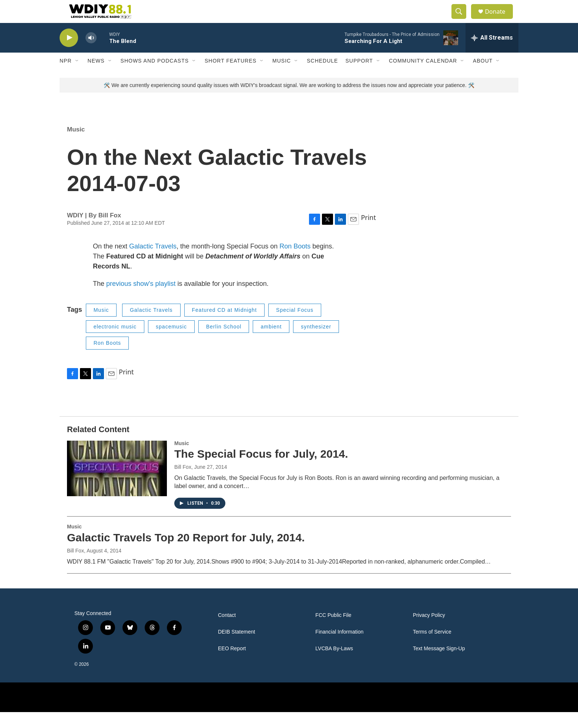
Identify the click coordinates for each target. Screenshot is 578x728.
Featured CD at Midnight (225, 326)
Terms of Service (432, 648)
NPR (66, 77)
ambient (271, 343)
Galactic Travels (153, 262)
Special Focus (295, 326)
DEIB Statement (236, 648)
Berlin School (224, 343)
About (483, 77)
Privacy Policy (429, 631)
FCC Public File (333, 631)
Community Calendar (423, 77)
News (96, 77)
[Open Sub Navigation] (77, 77)
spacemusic (171, 343)
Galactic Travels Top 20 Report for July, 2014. (186, 553)
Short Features (231, 77)
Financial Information (339, 648)
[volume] (91, 54)
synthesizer (316, 343)
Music (282, 77)
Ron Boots (295, 262)
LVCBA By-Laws (334, 664)
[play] (69, 54)
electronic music (115, 343)
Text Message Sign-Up (439, 664)
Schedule (322, 77)
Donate (500, 19)
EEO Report (232, 664)
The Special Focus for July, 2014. (261, 470)
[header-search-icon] (462, 20)
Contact (227, 631)
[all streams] (492, 54)
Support (359, 77)
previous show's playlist (141, 300)
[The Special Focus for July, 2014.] (117, 484)
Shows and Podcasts (155, 77)
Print (368, 233)
